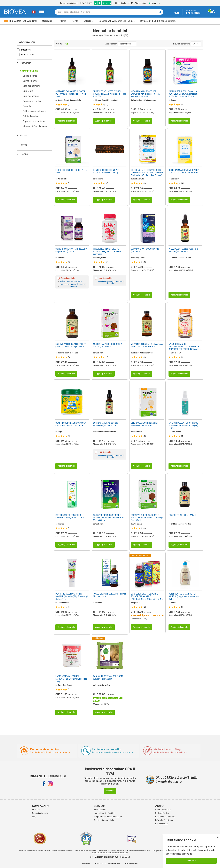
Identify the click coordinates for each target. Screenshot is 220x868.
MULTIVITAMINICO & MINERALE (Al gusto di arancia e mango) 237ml (71, 345)
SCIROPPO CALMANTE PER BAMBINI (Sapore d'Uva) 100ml (72, 250)
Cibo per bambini (31, 86)
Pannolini (27, 106)
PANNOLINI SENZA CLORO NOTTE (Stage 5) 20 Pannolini (108, 677)
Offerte (88, 21)
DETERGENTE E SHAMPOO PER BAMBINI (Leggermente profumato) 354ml (184, 596)
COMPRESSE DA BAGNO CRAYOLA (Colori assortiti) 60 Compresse (71, 424)
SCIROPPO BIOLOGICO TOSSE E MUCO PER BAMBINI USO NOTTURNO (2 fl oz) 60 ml (110, 518)
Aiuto (177, 13)
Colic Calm (175, 179)
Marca (63, 21)
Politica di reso (162, 824)
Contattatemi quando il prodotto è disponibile (73, 285)
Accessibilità (86, 864)
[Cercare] (160, 12)
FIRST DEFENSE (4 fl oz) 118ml (182, 515)
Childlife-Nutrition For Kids (181, 258)
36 (196, 44)
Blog (34, 817)
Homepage (98, 35)
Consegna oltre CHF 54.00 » (117, 21)
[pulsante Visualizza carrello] (213, 12)
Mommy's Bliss (139, 258)
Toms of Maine (63, 603)
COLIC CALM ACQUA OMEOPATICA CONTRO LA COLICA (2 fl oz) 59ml (184, 171)
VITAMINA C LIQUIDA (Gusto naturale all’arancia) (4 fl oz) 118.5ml (147, 345)
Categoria (24, 63)
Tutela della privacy (114, 864)
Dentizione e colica (32, 101)
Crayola (61, 432)
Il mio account (100, 810)
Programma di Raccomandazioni (108, 817)
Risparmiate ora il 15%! (20, 21)
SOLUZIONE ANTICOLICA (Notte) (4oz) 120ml (145, 250)
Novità (75, 21)
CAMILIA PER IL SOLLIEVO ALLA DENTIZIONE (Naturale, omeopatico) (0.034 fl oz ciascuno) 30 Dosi (184, 94)
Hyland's (61, 524)
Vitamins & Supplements (35, 126)
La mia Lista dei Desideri (104, 813)
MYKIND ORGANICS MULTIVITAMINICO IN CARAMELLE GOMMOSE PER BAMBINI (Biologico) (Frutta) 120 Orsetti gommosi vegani (185, 347)
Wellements (62, 179)
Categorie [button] (48, 21)
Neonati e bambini (29, 71)
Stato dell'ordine (162, 813)
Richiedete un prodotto (165, 817)
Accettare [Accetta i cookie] (191, 861)
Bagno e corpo (30, 76)
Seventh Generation (103, 685)
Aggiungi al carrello (66, 121)
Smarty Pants (101, 258)
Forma (22, 145)
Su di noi (36, 810)
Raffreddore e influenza (34, 111)
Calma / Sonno (30, 81)
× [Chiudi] (218, 837)
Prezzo (22, 154)
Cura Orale (28, 91)
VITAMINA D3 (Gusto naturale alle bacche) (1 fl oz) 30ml (183, 250)
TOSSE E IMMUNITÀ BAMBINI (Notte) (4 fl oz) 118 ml (110, 595)
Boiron (173, 100)
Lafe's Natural (176, 432)
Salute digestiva (31, 116)
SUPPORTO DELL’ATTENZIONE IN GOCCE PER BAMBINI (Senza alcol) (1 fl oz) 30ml (110, 94)
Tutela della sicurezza (131, 864)
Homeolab (62, 258)
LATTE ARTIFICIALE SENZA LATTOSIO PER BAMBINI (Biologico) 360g (71, 679)
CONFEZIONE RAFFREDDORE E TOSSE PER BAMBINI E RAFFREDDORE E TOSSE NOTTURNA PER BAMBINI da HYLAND (147, 596)
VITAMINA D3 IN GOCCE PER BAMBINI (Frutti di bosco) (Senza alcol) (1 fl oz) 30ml (145, 94)
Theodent (99, 179)
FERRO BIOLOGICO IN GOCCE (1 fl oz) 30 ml (72, 171)
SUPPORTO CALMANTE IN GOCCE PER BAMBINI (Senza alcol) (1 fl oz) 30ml (71, 94)
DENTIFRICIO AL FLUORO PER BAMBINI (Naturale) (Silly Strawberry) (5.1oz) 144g (72, 596)
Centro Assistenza (163, 810)
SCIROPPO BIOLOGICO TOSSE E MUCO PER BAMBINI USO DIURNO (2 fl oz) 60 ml (147, 518)
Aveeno (174, 603)
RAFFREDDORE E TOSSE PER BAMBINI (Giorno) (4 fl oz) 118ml (70, 516)
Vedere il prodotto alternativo (71, 281)
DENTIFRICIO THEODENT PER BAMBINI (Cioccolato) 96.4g (106, 171)
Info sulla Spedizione (164, 820)
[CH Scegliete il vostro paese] (35, 12)
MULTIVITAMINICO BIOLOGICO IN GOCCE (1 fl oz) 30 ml (108, 345)
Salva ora (110, 791)
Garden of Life (138, 179)
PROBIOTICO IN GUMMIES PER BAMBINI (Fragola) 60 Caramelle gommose (107, 251)
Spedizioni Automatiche (104, 820)
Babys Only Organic (65, 685)
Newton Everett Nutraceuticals (69, 100)
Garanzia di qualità (40, 813)
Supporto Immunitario (34, 121)
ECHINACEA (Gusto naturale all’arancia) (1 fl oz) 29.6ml (105, 424)
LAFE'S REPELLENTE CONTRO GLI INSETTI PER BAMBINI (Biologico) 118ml (183, 425)
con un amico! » (158, 21)
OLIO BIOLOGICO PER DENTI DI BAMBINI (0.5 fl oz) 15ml (144, 424)
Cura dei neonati (31, 96)
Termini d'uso (99, 864)
